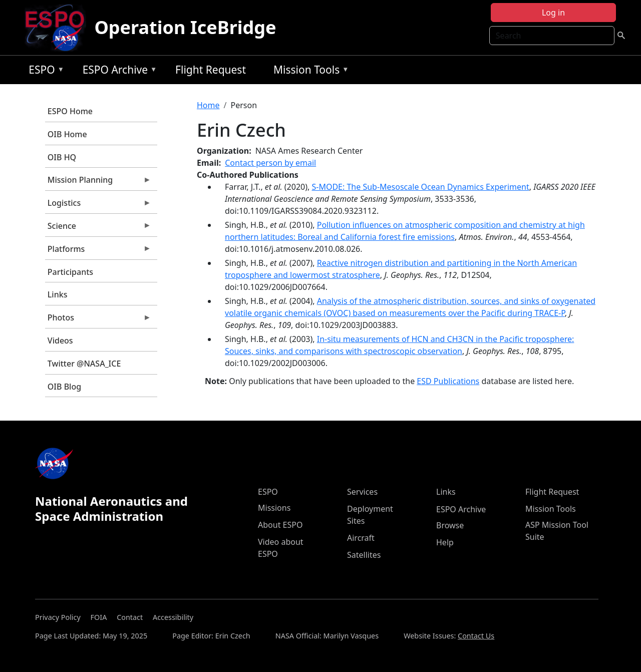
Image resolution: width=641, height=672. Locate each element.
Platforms (98, 251)
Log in (553, 13)
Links (58, 294)
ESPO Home (70, 111)
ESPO (44, 71)
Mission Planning (98, 182)
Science (98, 228)
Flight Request (211, 70)
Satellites (364, 555)
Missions (274, 508)
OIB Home (67, 134)
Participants (70, 272)
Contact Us (476, 636)
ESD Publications (448, 381)
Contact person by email (270, 163)
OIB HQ (62, 157)
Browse (450, 525)
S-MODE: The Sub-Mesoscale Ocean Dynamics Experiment (420, 187)
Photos (98, 320)
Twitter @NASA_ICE (84, 364)
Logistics (98, 205)
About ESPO (280, 525)
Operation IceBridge (185, 27)
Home (208, 105)
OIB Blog (64, 387)
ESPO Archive (117, 71)
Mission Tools (309, 71)
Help (445, 542)
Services (362, 492)
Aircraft (361, 538)
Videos (60, 341)
